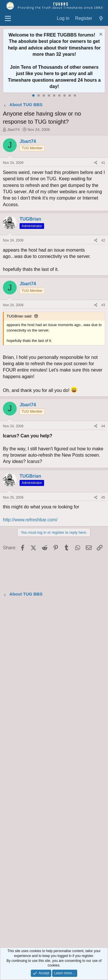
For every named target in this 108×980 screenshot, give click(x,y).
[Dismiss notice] (100, 35)
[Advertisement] (54, 773)
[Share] (96, 163)
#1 (103, 163)
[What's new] (101, 19)
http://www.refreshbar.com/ (30, 520)
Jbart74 (13, 130)
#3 (103, 305)
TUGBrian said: (19, 316)
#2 (103, 240)
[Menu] (8, 19)
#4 (103, 426)
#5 (103, 497)
